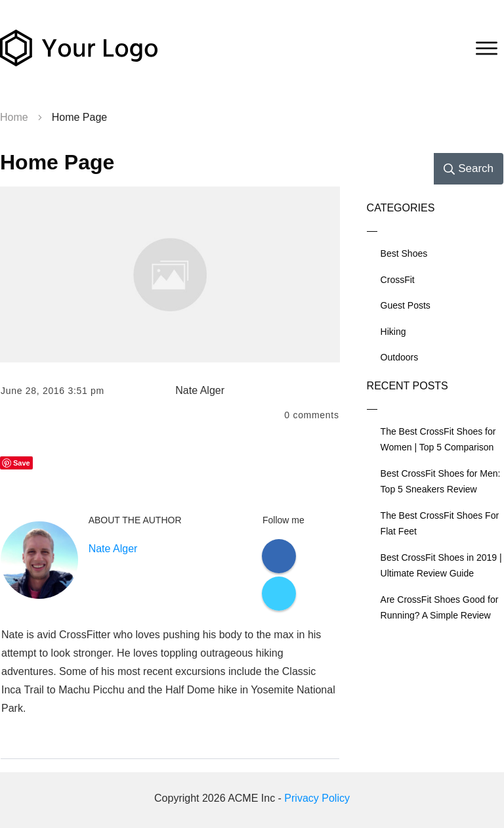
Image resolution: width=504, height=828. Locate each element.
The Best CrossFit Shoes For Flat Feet (440, 524)
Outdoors (400, 357)
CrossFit (398, 280)
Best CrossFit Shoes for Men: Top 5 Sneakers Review (441, 482)
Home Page (57, 162)
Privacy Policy (317, 798)
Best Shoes (404, 253)
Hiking (393, 332)
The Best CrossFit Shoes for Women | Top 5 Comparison (438, 440)
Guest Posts (406, 305)
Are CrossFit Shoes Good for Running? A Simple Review (440, 608)
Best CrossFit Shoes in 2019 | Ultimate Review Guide (441, 566)
